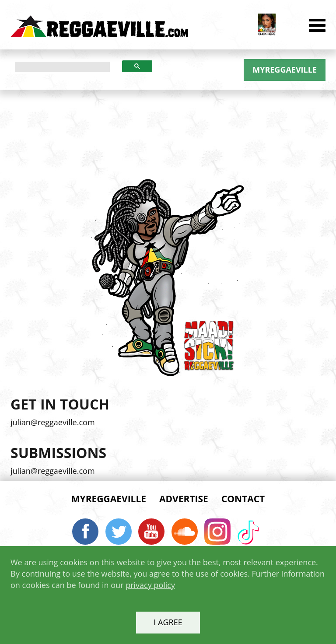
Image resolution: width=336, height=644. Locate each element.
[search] (62, 67)
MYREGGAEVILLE (285, 70)
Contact (243, 499)
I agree (168, 622)
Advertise (184, 499)
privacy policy (150, 585)
